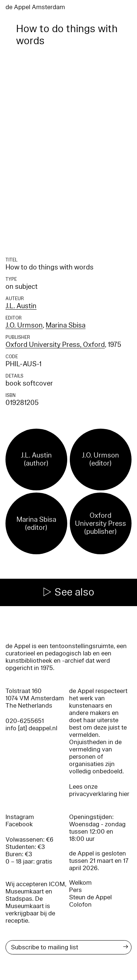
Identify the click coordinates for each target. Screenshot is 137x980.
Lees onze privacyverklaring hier (99, 790)
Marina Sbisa (66, 325)
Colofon (80, 905)
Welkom (80, 883)
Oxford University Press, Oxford (55, 345)
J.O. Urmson (24, 325)
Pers (75, 890)
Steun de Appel (90, 897)
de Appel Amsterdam (35, 7)
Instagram (20, 817)
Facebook (19, 824)
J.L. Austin (21, 306)
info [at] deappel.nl (31, 728)
